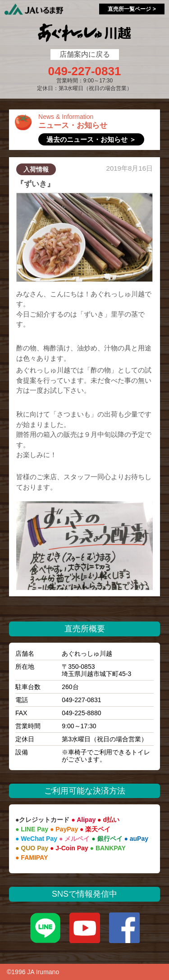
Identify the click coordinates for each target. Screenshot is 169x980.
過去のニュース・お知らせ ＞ (91, 139)
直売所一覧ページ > (132, 9)
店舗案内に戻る (85, 54)
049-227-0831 (85, 71)
